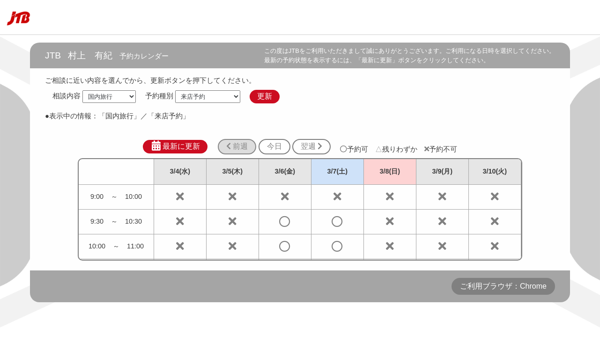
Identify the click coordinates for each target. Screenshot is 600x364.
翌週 (311, 146)
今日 (274, 146)
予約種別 (159, 96)
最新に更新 (175, 146)
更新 (265, 96)
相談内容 (67, 96)
